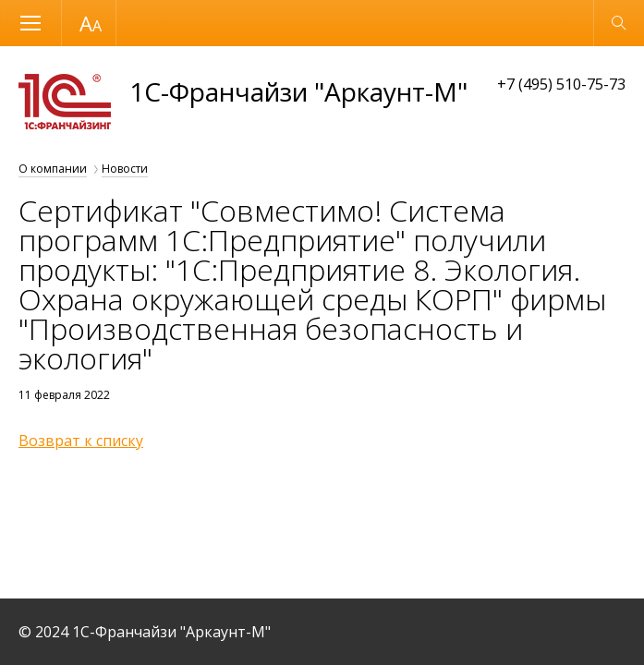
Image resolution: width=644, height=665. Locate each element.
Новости (125, 169)
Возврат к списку (81, 441)
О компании (53, 169)
